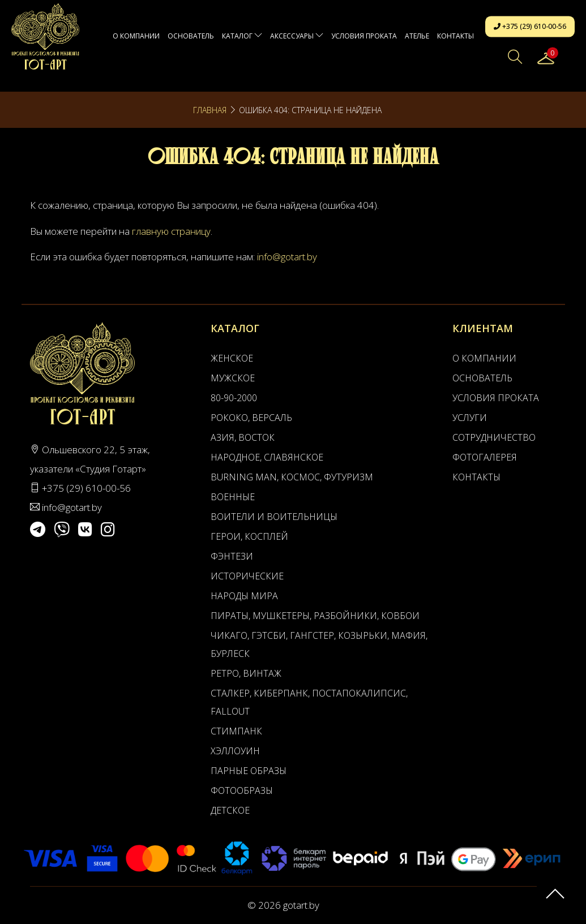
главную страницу (171, 231)
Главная (210, 110)
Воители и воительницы (274, 517)
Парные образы (249, 771)
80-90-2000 (234, 398)
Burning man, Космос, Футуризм (292, 477)
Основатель (191, 36)
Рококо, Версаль (251, 418)
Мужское (233, 378)
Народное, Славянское (267, 457)
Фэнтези (232, 556)
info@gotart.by (287, 257)
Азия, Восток (243, 437)
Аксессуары (297, 36)
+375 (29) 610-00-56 (530, 26)
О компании (136, 36)
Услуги (470, 418)
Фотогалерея (485, 457)
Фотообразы (242, 790)
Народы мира (244, 596)
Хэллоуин (235, 751)
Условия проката (364, 36)
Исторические (247, 576)
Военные (233, 497)
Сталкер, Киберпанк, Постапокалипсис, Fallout (309, 702)
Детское (230, 810)
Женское (232, 358)
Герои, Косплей (249, 536)
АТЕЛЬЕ (417, 36)
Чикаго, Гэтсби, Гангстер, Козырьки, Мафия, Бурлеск (319, 644)
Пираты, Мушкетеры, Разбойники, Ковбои (315, 616)
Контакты (455, 36)
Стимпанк (236, 731)
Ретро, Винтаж (246, 673)
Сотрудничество (494, 437)
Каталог (242, 36)
